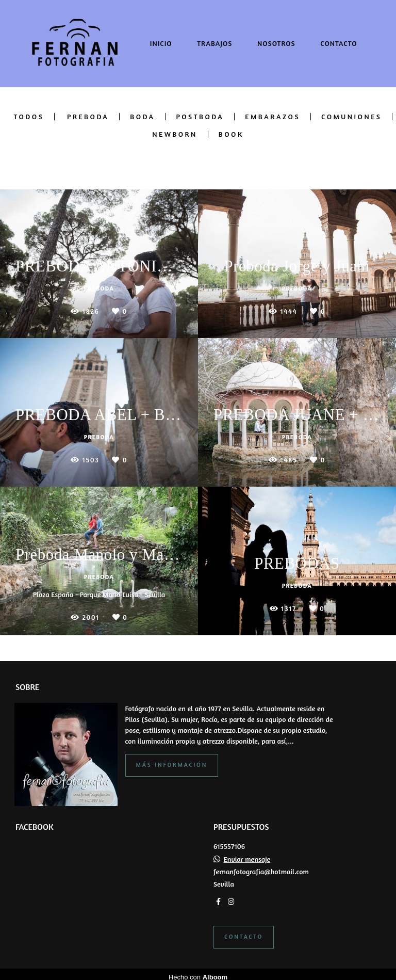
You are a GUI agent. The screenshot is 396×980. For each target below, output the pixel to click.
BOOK (231, 134)
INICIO (161, 43)
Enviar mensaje (247, 854)
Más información (172, 759)
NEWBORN (175, 134)
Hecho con (198, 971)
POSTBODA (200, 117)
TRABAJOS (214, 43)
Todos (29, 117)
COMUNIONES (351, 117)
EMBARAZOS (273, 117)
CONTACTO (339, 43)
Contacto (244, 931)
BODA (142, 117)
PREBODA (88, 117)
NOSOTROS (276, 43)
